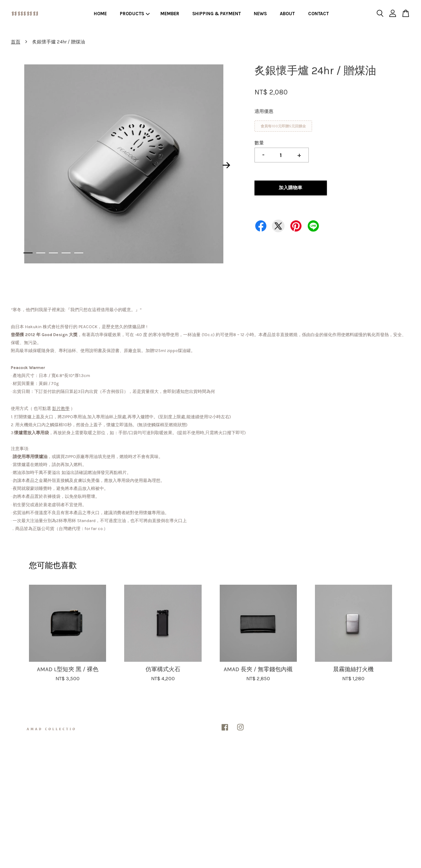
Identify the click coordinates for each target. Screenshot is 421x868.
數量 (259, 143)
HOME (100, 14)
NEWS (260, 14)
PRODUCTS (135, 14)
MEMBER (170, 14)
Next (227, 165)
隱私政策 (201, 770)
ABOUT (287, 14)
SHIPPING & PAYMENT (216, 14)
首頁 (16, 42)
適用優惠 (264, 111)
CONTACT (318, 14)
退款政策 (220, 770)
